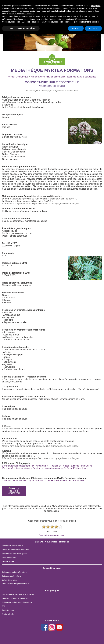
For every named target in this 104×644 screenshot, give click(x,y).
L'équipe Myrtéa (8, 561)
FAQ (4, 606)
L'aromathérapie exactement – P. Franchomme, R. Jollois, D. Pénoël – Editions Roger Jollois (47, 466)
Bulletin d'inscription (9, 580)
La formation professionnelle (12, 546)
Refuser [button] (76, 28)
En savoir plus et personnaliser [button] (21, 28)
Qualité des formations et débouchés (15, 550)
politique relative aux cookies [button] (21, 14)
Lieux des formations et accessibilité (15, 598)
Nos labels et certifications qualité (14, 554)
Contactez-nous (8, 610)
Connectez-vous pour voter (52, 535)
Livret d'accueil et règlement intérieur (16, 584)
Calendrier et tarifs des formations (14, 572)
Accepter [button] (93, 28)
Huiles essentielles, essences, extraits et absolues (72, 77)
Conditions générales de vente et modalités (18, 594)
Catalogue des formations (11, 576)
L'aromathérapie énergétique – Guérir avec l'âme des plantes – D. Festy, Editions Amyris (45, 468)
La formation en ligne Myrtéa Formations (17, 602)
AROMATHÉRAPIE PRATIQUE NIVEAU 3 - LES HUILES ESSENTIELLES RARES (44, 481)
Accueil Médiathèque (18, 77)
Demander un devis (9, 558)
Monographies (38, 77)
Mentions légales (8, 614)
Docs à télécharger (52, 568)
